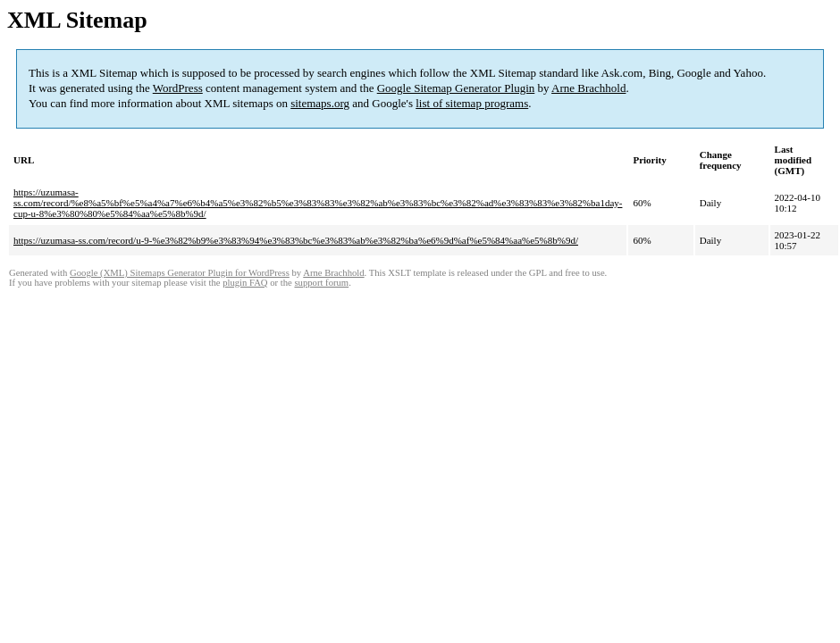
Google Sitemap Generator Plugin (456, 88)
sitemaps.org (320, 103)
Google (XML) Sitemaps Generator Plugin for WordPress (180, 273)
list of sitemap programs (472, 103)
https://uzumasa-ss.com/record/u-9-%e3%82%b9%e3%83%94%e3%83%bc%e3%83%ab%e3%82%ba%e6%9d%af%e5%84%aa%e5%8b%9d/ (296, 240)
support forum (321, 283)
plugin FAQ (245, 283)
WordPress (178, 88)
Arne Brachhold (588, 88)
